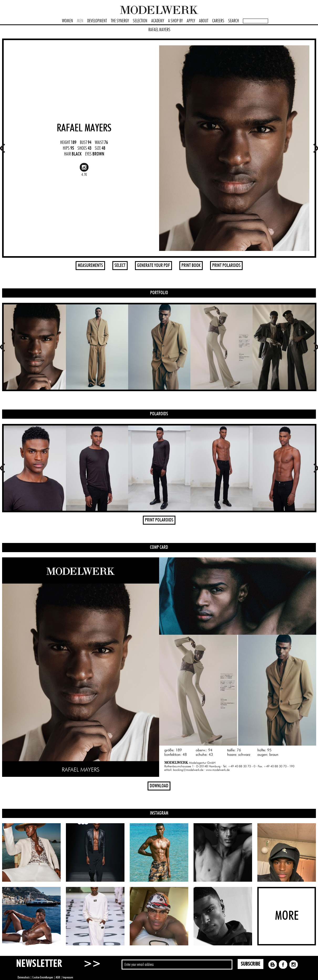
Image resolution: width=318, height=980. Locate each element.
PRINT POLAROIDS (226, 266)
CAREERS (218, 21)
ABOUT (204, 21)
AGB (58, 977)
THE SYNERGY (120, 21)
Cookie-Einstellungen (43, 977)
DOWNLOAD (159, 786)
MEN (80, 21)
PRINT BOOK (191, 266)
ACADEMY (158, 21)
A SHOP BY (175, 21)
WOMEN (67, 21)
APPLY (191, 21)
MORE (287, 916)
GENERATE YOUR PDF (153, 266)
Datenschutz (24, 977)
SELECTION (140, 21)
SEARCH (234, 21)
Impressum (68, 977)
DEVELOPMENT (97, 21)
